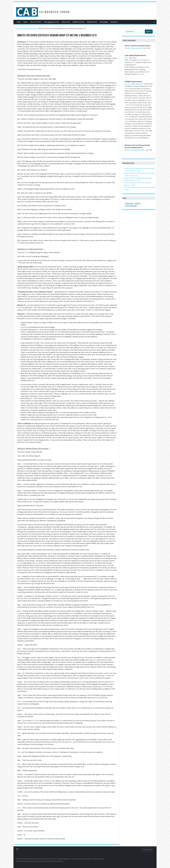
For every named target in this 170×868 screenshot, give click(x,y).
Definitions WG (92, 22)
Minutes (138, 204)
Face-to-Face (129, 204)
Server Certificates (131, 206)
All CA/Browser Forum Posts (29, 29)
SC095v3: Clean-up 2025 (133, 48)
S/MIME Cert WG (78, 22)
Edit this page (147, 850)
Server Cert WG (36, 22)
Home (19, 22)
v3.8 (126, 58)
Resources (114, 22)
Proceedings (104, 22)
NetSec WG (66, 22)
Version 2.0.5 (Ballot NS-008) (135, 150)
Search (149, 31)
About (26, 22)
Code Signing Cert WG (51, 22)
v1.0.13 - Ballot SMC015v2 (134, 84)
